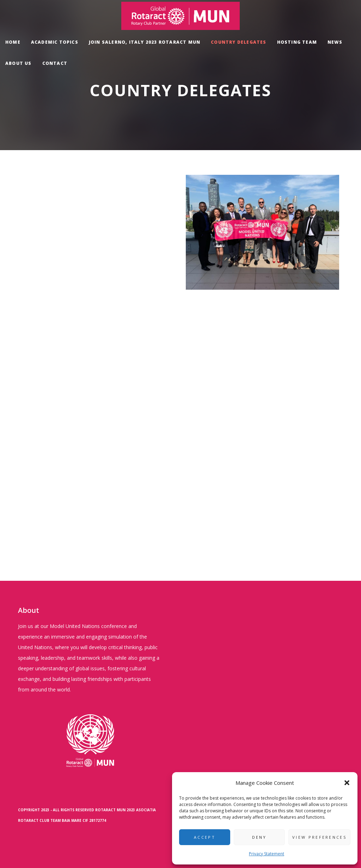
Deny (259, 837)
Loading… (99, 343)
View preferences (319, 837)
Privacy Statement (267, 854)
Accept (205, 837)
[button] (347, 783)
